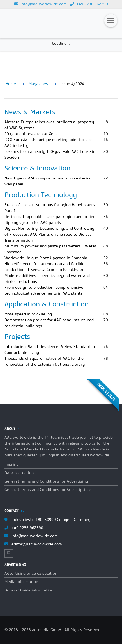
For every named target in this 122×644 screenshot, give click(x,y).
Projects (17, 336)
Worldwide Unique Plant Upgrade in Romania (46, 258)
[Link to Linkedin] (9, 552)
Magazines (38, 84)
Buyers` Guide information (29, 590)
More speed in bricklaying (28, 314)
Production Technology (41, 195)
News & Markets (30, 112)
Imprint (11, 464)
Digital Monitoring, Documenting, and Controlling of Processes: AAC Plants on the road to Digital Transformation (49, 234)
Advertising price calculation (31, 573)
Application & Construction (47, 304)
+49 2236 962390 (89, 4)
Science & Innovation (37, 168)
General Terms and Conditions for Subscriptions (48, 490)
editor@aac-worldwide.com (37, 544)
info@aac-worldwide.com (41, 4)
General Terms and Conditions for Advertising (46, 481)
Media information (21, 582)
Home (11, 84)
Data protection (19, 473)
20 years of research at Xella (31, 134)
